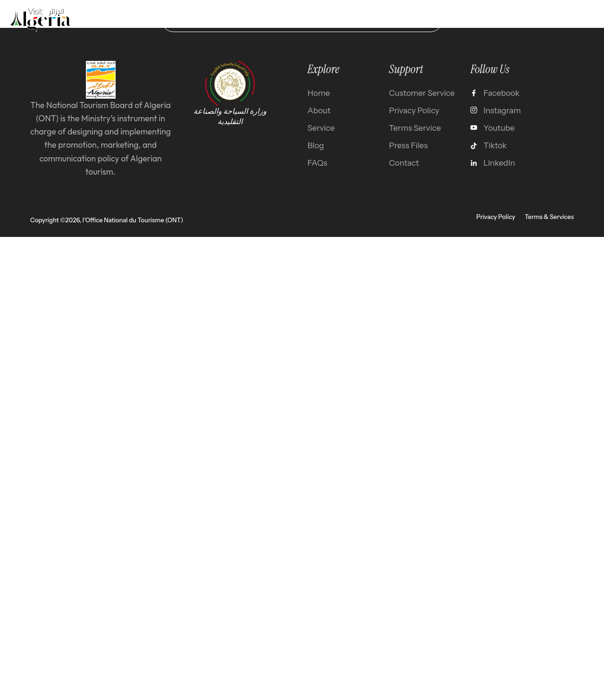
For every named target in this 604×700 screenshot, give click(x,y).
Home (185, 20)
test (420, 20)
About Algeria (363, 20)
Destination (240, 20)
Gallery (299, 20)
